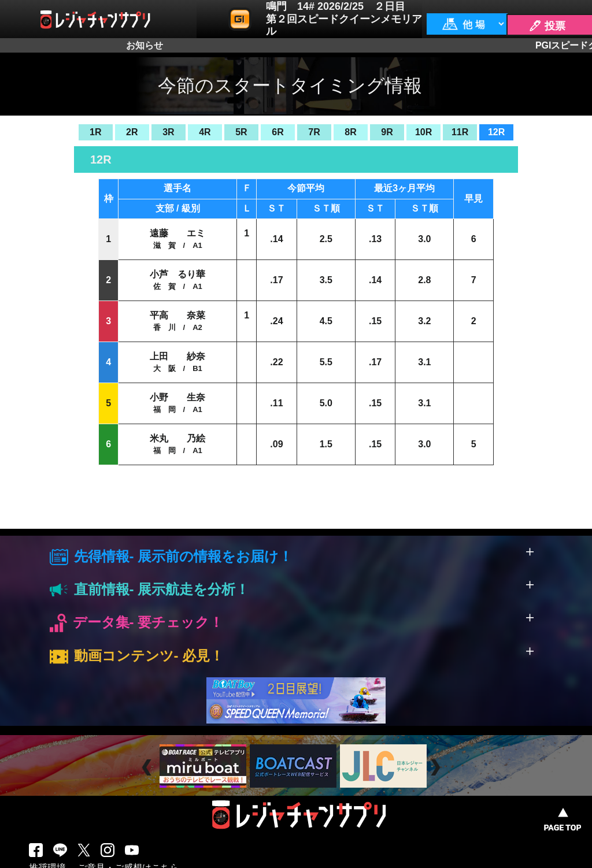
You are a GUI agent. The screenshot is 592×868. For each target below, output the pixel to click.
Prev (148, 768)
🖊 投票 (547, 26)
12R (496, 132)
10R (423, 132)
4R (205, 132)
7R (314, 132)
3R (168, 132)
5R (241, 132)
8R (350, 132)
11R (460, 132)
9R (387, 132)
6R (277, 132)
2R (132, 132)
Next (437, 768)
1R (95, 132)
